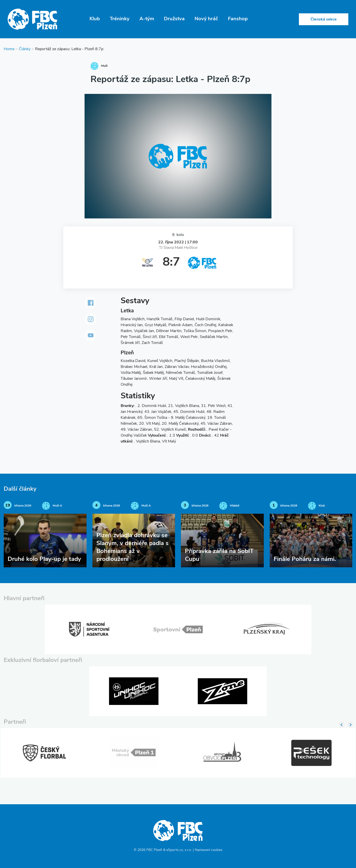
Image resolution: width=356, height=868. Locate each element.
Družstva (174, 19)
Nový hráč (206, 19)
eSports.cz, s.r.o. (179, 850)
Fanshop (238, 19)
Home (9, 49)
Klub (95, 19)
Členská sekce (324, 20)
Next (350, 724)
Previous (342, 724)
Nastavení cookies (209, 850)
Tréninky (120, 19)
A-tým (147, 19)
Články (25, 49)
